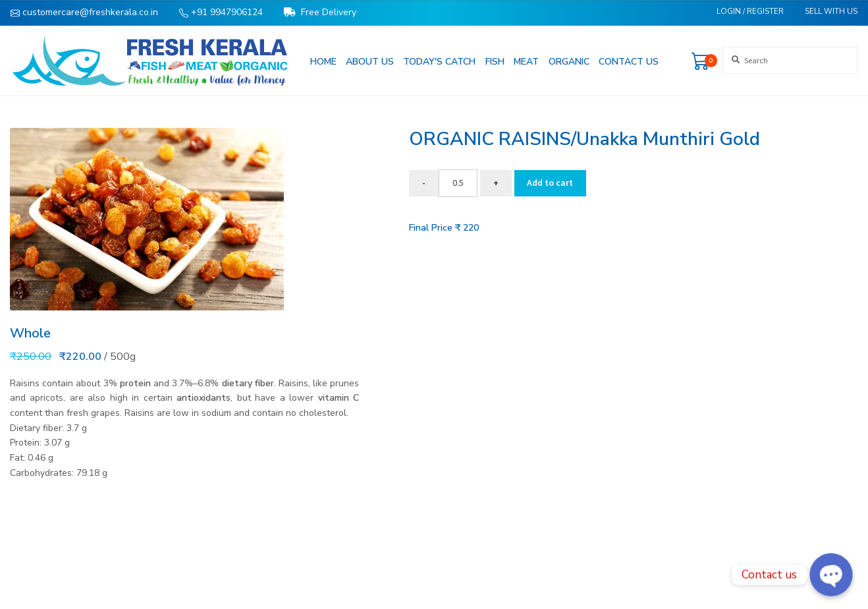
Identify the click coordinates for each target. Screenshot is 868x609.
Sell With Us (831, 11)
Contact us (629, 62)
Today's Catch (439, 62)
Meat (526, 62)
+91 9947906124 (221, 12)
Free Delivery (320, 12)
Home (323, 62)
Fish (495, 62)
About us (370, 62)
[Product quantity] (458, 183)
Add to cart (550, 183)
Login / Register (750, 11)
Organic (569, 62)
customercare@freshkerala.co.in (84, 12)
